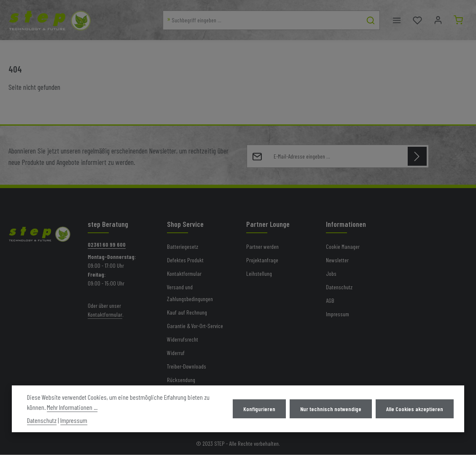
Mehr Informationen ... (72, 407)
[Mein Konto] (437, 20)
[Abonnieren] (417, 157)
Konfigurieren (261, 409)
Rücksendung (181, 380)
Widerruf (176, 353)
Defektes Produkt (185, 260)
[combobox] (262, 20)
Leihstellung (259, 274)
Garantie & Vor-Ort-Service (195, 326)
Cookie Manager (343, 247)
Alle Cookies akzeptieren (415, 409)
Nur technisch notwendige (332, 409)
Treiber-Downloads (187, 367)
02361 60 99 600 (107, 245)
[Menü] (396, 20)
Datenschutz (339, 287)
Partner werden (262, 247)
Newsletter (337, 260)
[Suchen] (370, 20)
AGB (330, 301)
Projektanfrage (262, 260)
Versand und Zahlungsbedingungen (190, 293)
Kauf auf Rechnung (187, 313)
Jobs (331, 274)
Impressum (338, 314)
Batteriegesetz (183, 247)
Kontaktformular (105, 315)
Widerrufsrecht (183, 340)
